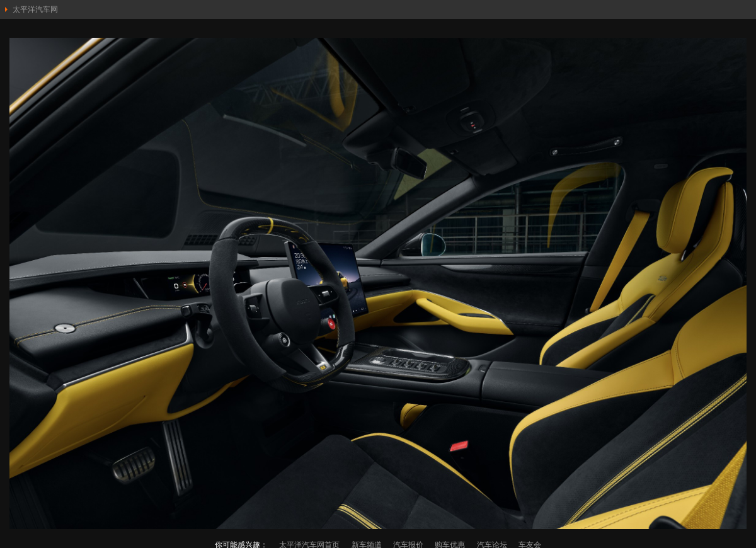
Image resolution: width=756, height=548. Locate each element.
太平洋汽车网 (35, 9)
